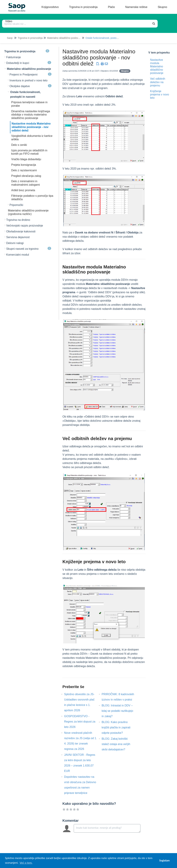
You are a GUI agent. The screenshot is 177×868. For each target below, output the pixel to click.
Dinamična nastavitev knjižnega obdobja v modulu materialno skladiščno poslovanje (31, 115)
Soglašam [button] (164, 860)
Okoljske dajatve (31, 86)
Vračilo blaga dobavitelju (26, 159)
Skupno (125, 71)
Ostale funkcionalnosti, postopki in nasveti (108, 38)
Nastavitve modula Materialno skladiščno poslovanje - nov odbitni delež (31, 127)
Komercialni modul (18, 255)
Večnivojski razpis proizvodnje (25, 226)
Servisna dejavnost (18, 237)
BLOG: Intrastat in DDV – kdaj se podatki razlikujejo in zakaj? (117, 711)
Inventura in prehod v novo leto (29, 80)
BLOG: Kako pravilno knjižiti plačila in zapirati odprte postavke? (116, 727)
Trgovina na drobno (18, 220)
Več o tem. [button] (26, 863)
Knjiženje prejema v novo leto (159, 94)
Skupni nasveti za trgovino (29, 249)
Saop (10, 38)
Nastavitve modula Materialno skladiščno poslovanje (157, 67)
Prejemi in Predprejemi (31, 74)
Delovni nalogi (15, 243)
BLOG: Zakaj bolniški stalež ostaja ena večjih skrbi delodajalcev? (116, 744)
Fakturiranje (13, 57)
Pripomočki (16, 205)
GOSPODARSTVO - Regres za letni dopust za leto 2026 (80, 722)
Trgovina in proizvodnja (30, 38)
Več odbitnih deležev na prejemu (158, 82)
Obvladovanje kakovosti (21, 231)
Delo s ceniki (19, 145)
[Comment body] (107, 828)
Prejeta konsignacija (24, 165)
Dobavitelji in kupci (29, 63)
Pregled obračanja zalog (26, 176)
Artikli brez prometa (23, 190)
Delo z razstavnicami (24, 170)
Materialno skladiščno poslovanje (65, 38)
